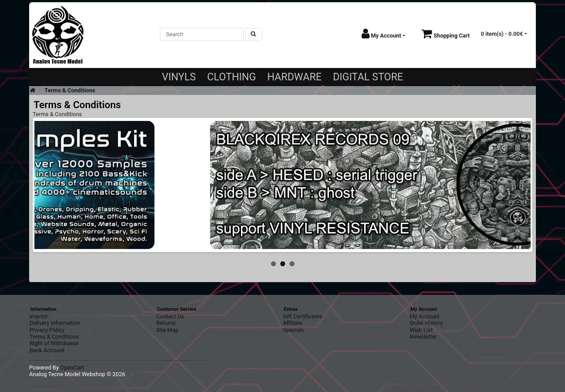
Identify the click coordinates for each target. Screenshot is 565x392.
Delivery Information (55, 323)
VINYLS (179, 77)
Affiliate (292, 323)
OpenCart (72, 367)
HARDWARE (294, 77)
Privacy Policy (47, 330)
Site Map (167, 330)
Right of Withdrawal (54, 343)
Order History (426, 323)
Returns (166, 323)
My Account (425, 316)
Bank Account (47, 350)
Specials (294, 330)
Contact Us (170, 316)
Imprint (39, 316)
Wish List (421, 330)
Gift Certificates (303, 316)
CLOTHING (232, 77)
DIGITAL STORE (368, 77)
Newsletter (423, 337)
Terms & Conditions (70, 90)
